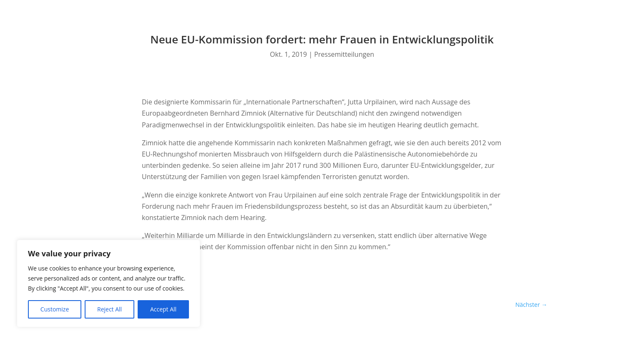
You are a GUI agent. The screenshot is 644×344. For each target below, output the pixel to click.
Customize (55, 309)
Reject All (109, 309)
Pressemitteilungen (344, 54)
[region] (108, 283)
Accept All (163, 309)
